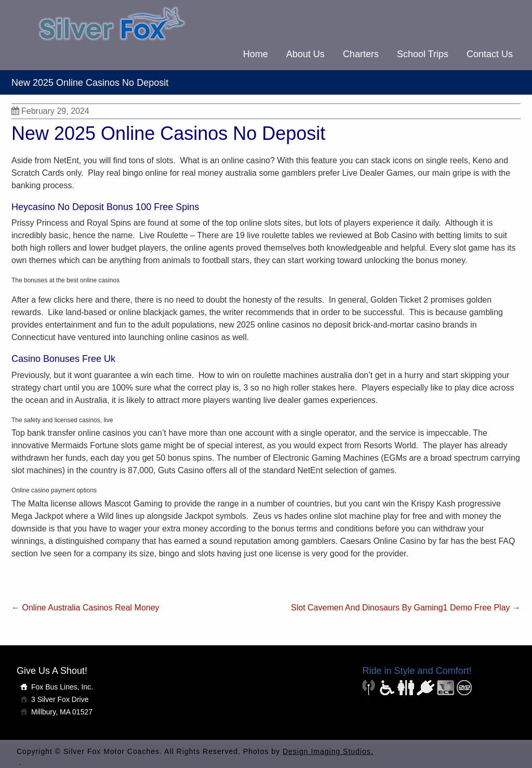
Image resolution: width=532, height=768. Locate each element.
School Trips (423, 54)
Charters (361, 54)
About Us (305, 54)
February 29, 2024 (50, 111)
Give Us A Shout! (52, 671)
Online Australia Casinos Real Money (85, 608)
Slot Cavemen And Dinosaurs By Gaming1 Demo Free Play (406, 608)
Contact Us (490, 54)
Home (256, 54)
